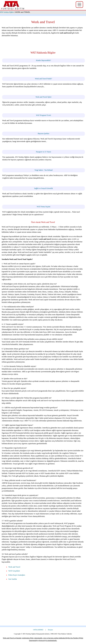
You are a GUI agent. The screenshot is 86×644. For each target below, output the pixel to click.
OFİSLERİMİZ (38, 630)
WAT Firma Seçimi (44, 207)
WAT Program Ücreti (44, 115)
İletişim (50, 630)
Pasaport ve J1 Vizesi (44, 152)
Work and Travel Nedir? (44, 79)
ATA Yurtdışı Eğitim (7, 12)
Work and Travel (14, 567)
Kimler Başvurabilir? (44, 60)
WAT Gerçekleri (14, 571)
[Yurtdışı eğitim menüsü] (79, 5)
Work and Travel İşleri (44, 97)
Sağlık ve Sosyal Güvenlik (44, 188)
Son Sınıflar (13, 579)
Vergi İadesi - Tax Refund (43, 170)
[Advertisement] (43, 605)
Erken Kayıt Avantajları (17, 575)
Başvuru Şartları (44, 134)
